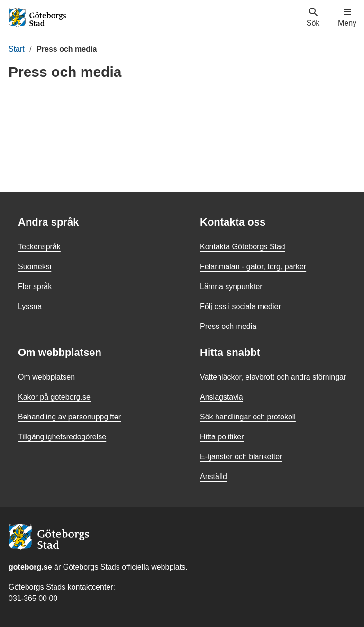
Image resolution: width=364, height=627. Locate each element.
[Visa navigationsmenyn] (347, 18)
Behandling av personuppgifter (69, 417)
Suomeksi (35, 267)
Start (17, 49)
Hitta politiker (222, 437)
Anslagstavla (222, 397)
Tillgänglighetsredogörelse (62, 437)
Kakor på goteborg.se (54, 397)
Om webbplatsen (46, 377)
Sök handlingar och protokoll (248, 417)
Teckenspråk (39, 247)
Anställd (214, 477)
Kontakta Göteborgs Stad (243, 247)
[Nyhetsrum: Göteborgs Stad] (182, 133)
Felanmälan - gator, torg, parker (253, 267)
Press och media (228, 326)
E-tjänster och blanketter (241, 457)
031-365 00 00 (33, 598)
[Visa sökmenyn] (313, 18)
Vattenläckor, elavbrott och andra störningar (273, 377)
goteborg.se (30, 567)
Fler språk (35, 286)
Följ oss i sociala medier (241, 306)
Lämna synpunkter (231, 286)
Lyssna (30, 306)
